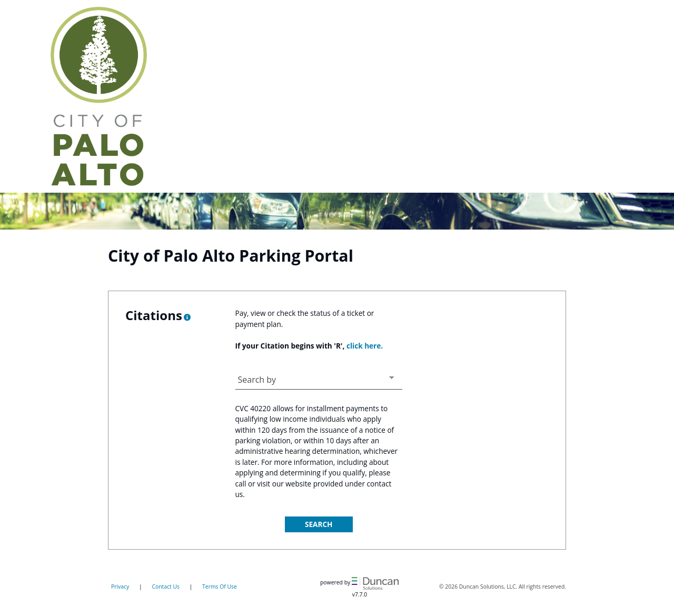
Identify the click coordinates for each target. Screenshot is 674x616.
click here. (365, 346)
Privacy (120, 587)
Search (319, 524)
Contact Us (166, 587)
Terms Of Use (220, 587)
